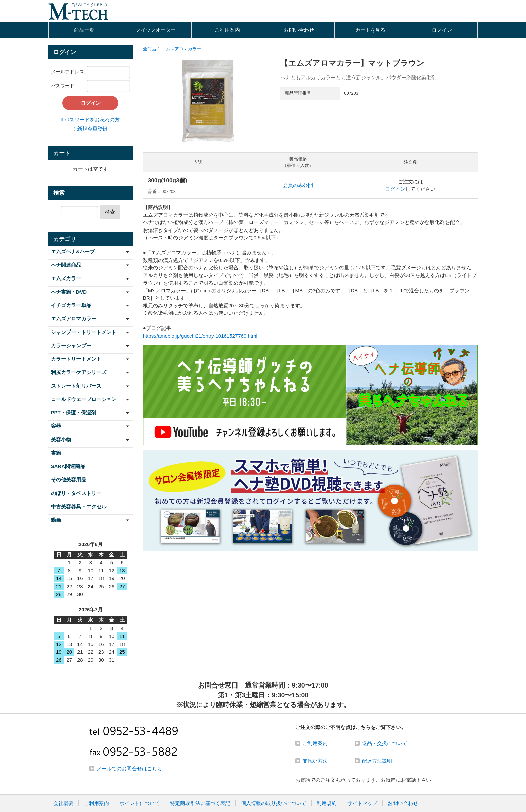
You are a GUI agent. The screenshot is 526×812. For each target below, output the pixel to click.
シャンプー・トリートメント (84, 332)
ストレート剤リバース (76, 386)
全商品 (149, 49)
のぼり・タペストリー (76, 493)
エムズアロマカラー (181, 49)
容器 (56, 426)
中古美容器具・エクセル (79, 506)
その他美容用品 (69, 480)
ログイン (442, 30)
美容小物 (61, 439)
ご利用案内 (227, 30)
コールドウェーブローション (84, 399)
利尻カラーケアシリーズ (79, 372)
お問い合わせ (299, 30)
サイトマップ (362, 803)
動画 (56, 520)
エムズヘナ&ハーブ (73, 251)
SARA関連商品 (68, 466)
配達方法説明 (377, 761)
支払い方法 (315, 761)
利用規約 (327, 803)
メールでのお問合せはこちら (129, 769)
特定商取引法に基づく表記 (200, 803)
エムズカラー (66, 278)
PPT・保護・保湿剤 (73, 413)
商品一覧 (84, 30)
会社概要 (63, 803)
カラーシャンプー (71, 345)
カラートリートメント (76, 359)
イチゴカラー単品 (71, 305)
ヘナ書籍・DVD (69, 292)
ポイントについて (140, 803)
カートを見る (370, 30)
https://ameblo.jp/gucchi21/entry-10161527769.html (200, 336)
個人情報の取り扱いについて (274, 803)
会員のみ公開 (298, 185)
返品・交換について (385, 743)
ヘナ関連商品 (66, 265)
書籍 (56, 453)
